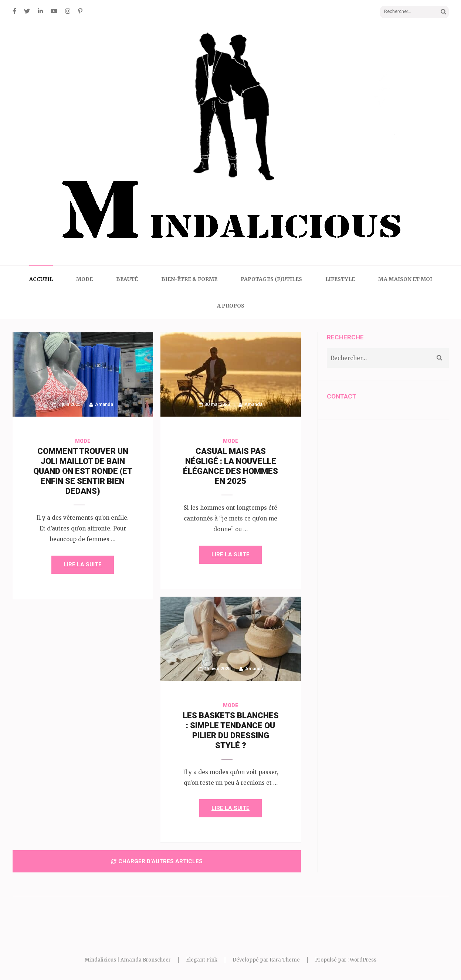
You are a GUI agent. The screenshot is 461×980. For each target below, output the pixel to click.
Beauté (127, 279)
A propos (231, 306)
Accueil (41, 279)
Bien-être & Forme (189, 279)
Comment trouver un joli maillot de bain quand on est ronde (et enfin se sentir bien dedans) (83, 471)
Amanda (104, 404)
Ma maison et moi (405, 279)
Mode (84, 279)
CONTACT (342, 396)
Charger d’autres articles (157, 861)
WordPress (363, 960)
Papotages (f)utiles (271, 279)
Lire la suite (83, 564)
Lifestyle (340, 279)
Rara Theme (285, 960)
